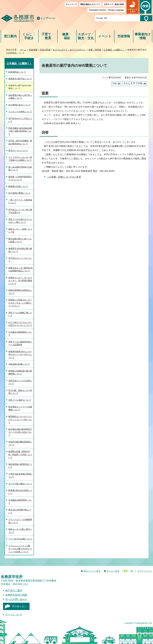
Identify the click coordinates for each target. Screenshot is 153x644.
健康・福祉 (67, 36)
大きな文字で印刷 (133, 83)
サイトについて (14, 614)
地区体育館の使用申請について (20, 466)
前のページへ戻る (92, 571)
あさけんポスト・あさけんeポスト (69, 50)
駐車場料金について (17, 72)
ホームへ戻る (113, 571)
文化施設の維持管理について (20, 502)
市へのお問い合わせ (16, 599)
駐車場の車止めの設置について (20, 492)
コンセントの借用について (20, 112)
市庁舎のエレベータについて (20, 260)
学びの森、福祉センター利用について (20, 392)
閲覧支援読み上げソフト (90, 4)
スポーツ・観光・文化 (86, 36)
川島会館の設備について (19, 364)
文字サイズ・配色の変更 (114, 4)
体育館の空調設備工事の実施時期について (20, 372)
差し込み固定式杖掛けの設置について (20, 169)
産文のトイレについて (18, 150)
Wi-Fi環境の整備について (19, 193)
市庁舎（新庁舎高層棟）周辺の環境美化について (20, 142)
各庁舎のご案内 (14, 591)
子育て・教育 (48, 36)
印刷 (115, 84)
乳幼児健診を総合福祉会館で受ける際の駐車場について (20, 131)
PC (132, 571)
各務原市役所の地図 (16, 595)
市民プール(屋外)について (20, 400)
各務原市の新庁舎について (20, 79)
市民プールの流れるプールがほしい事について (20, 221)
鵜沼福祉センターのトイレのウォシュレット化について (20, 419)
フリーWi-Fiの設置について (20, 539)
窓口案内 (10, 36)
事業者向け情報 (143, 36)
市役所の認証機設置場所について (20, 443)
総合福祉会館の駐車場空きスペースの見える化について (20, 432)
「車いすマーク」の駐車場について (20, 201)
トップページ (48, 18)
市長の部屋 (45, 50)
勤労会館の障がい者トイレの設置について (20, 240)
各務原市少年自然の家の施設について (20, 250)
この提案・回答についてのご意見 (64, 177)
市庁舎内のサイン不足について (20, 120)
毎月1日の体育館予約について (20, 511)
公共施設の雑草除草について (20, 334)
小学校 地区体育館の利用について (20, 475)
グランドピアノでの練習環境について (20, 521)
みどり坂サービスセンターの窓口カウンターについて (20, 324)
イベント (105, 36)
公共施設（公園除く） (114, 50)
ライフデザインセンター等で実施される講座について (20, 159)
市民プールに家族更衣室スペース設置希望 (20, 343)
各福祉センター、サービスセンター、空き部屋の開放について (20, 281)
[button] (133, 7)
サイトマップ (71, 4)
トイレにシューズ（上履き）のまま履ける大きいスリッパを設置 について (20, 549)
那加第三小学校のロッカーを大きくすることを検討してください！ (20, 303)
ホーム (23, 50)
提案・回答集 (95, 50)
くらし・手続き (29, 36)
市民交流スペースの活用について (20, 382)
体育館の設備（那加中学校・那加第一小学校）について (20, 454)
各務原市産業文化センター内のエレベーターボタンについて (20, 354)
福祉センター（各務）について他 (20, 231)
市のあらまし (19, 606)
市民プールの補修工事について (20, 314)
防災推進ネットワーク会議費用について (20, 408)
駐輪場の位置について (18, 186)
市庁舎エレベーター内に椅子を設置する (20, 211)
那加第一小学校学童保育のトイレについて (20, 178)
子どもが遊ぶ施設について (20, 484)
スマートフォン (145, 571)
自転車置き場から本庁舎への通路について (20, 97)
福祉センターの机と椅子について (20, 531)
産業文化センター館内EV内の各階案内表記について (20, 269)
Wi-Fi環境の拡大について (19, 105)
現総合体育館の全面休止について (20, 292)
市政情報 (124, 36)
